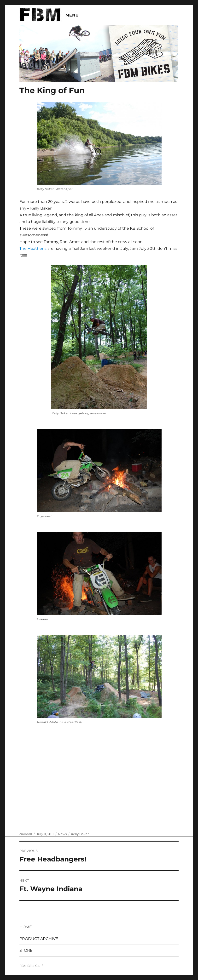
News (62, 834)
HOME (26, 927)
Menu (72, 15)
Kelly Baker (80, 834)
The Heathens (33, 248)
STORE (26, 950)
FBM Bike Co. (30, 966)
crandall (26, 834)
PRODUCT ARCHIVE (39, 939)
